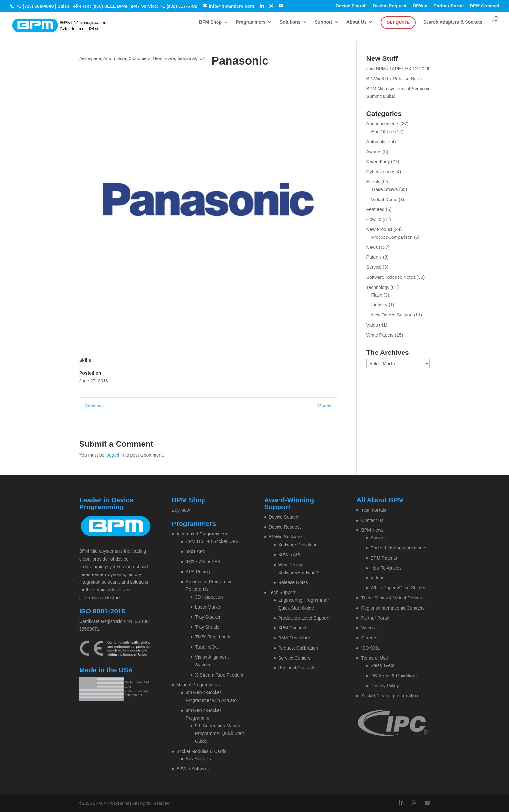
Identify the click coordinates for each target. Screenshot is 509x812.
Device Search (351, 6)
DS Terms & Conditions (394, 676)
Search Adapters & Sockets (453, 22)
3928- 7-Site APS (203, 561)
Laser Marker (208, 607)
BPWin (420, 6)
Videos (377, 578)
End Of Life (383, 132)
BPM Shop (210, 22)
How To (374, 219)
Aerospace (90, 58)
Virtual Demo (385, 200)
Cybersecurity (380, 172)
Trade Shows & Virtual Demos (391, 598)
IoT (202, 58)
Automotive (115, 58)
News (372, 247)
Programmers (251, 22)
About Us (356, 22)
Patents (374, 257)
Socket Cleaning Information (390, 696)
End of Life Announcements (398, 548)
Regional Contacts (297, 668)
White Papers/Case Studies (398, 588)
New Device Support (392, 315)
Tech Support (282, 592)
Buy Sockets (198, 759)
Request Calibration (298, 648)
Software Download (298, 545)
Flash (377, 295)
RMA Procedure (294, 638)
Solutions (290, 22)
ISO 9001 (371, 648)
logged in (115, 455)
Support (323, 22)
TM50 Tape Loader (214, 637)
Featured (376, 209)
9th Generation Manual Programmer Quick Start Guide (220, 733)
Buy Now (181, 510)
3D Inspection (209, 597)
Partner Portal (449, 6)
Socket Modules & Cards (201, 751)
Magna (327, 406)
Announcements (383, 124)
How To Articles (386, 568)
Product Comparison (392, 237)
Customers (140, 58)
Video (372, 325)
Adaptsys (91, 406)
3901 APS (196, 551)
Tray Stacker (208, 617)
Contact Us (372, 520)
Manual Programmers (198, 685)
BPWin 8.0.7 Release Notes (395, 79)
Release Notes (293, 582)
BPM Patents (384, 558)
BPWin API (289, 555)
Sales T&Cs (382, 665)
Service (374, 267)
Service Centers (294, 658)
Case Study (378, 161)
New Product (379, 229)
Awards (374, 152)
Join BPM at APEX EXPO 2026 (398, 69)
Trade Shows (385, 189)
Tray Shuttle (207, 627)
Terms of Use (374, 658)
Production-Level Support (304, 618)
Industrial (187, 58)
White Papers (380, 335)
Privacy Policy (385, 686)
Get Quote (398, 22)
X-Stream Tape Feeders (219, 675)
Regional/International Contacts (393, 608)
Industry (379, 305)
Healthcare (164, 58)
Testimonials (373, 510)
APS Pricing (198, 572)
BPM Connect (484, 6)
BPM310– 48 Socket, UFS (212, 541)
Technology (378, 287)
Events (373, 182)
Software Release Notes (391, 277)
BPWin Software (193, 769)
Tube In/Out (207, 647)
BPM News (372, 530)
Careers (369, 638)
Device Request (390, 6)
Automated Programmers (202, 534)
